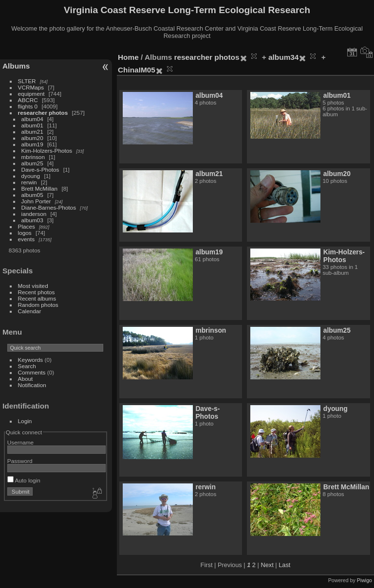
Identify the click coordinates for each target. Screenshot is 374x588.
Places (27, 226)
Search (27, 366)
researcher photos (43, 113)
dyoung (31, 176)
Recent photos (37, 292)
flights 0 (28, 106)
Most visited (33, 286)
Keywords (31, 360)
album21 (32, 132)
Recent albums (37, 298)
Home (128, 57)
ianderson (34, 214)
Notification (32, 385)
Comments (32, 372)
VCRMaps (31, 87)
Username (20, 442)
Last (284, 565)
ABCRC (28, 100)
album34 (283, 57)
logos (25, 233)
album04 (32, 119)
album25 (32, 163)
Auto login (24, 480)
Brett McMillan (40, 188)
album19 (32, 144)
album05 (32, 195)
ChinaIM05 (137, 70)
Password (20, 461)
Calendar (30, 311)
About (26, 379)
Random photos (38, 305)
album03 (32, 220)
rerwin (29, 182)
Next (267, 565)
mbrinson (33, 157)
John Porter (36, 201)
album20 (32, 138)
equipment (31, 94)
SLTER (27, 81)
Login (25, 421)
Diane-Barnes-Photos (49, 207)
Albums (16, 66)
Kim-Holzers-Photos (47, 151)
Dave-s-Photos (40, 169)
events (27, 239)
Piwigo (365, 580)
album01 (32, 125)
